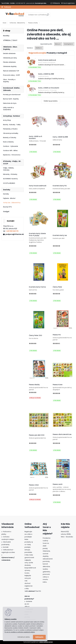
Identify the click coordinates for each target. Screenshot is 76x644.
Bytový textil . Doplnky (11, 99)
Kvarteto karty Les (60, 235)
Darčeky (6, 194)
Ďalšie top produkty (51, 101)
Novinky (6, 36)
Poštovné (8, 7)
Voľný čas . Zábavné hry (17, 23)
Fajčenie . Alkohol (9, 198)
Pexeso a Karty (33, 23)
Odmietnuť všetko (24, 637)
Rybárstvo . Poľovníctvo (12, 155)
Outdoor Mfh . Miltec (10, 151)
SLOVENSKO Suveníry (10, 179)
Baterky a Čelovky (10, 138)
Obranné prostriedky (11, 133)
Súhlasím (39, 637)
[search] (48, 16)
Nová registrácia (69, 3)
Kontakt (6, 547)
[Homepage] (2, 7)
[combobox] (58, 44)
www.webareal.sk (46, 642)
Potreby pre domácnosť (12, 95)
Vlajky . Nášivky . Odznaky (9, 169)
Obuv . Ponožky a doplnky (9, 81)
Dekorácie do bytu (10, 103)
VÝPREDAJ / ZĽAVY (10, 40)
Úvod (4, 23)
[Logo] (15, 15)
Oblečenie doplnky (10, 66)
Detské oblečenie (9, 53)
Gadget (6, 212)
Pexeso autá (58, 484)
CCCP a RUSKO (9, 183)
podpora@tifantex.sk (14, 234)
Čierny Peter (57, 287)
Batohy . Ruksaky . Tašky (12, 125)
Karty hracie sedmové (38, 186)
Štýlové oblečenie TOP (11, 71)
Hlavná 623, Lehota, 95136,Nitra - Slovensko (67, 534)
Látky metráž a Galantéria (8, 109)
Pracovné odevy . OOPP (11, 75)
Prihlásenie (56, 3)
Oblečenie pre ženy (10, 58)
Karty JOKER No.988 (60, 137)
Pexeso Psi (57, 335)
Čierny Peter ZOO (35, 335)
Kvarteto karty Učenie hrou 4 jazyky (37, 235)
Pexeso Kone (58, 385)
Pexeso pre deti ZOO (37, 435)
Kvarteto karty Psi (60, 186)
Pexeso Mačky (34, 385)
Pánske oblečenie (9, 62)
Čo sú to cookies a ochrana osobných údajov (20, 632)
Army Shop (7, 120)
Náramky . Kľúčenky (10, 174)
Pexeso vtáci (34, 485)
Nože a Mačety (8, 142)
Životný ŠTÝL (7, 207)
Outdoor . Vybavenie (10, 146)
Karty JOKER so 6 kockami (36, 137)
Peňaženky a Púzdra (10, 129)
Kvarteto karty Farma (37, 287)
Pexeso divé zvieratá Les (62, 434)
